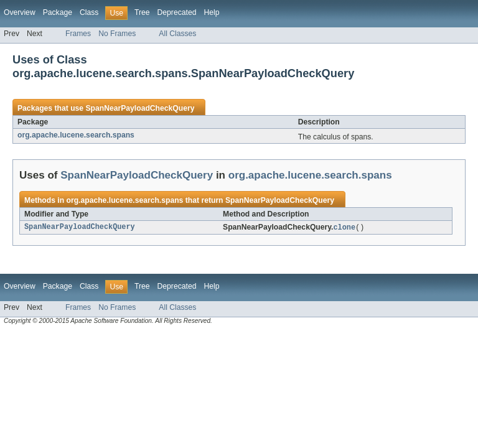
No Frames (117, 34)
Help (211, 12)
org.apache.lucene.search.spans (76, 135)
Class (89, 12)
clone (344, 228)
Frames (78, 34)
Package (58, 12)
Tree (142, 12)
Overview (20, 12)
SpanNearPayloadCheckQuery (140, 108)
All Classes (177, 34)
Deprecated (177, 12)
